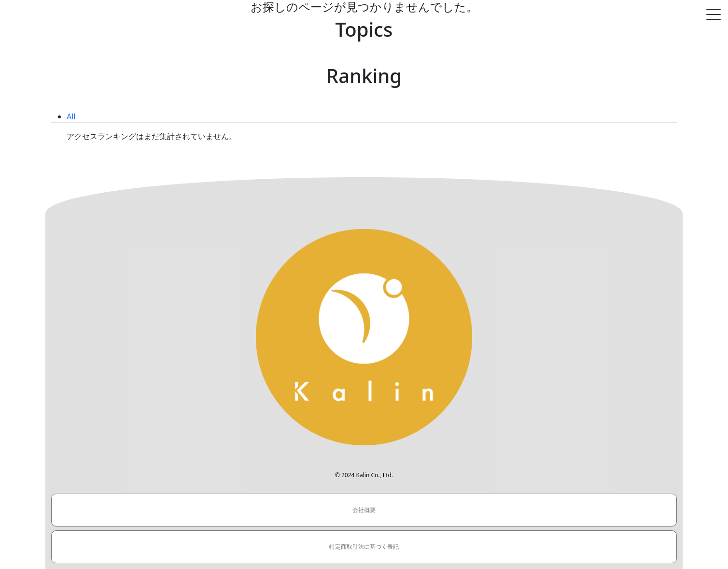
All (71, 116)
